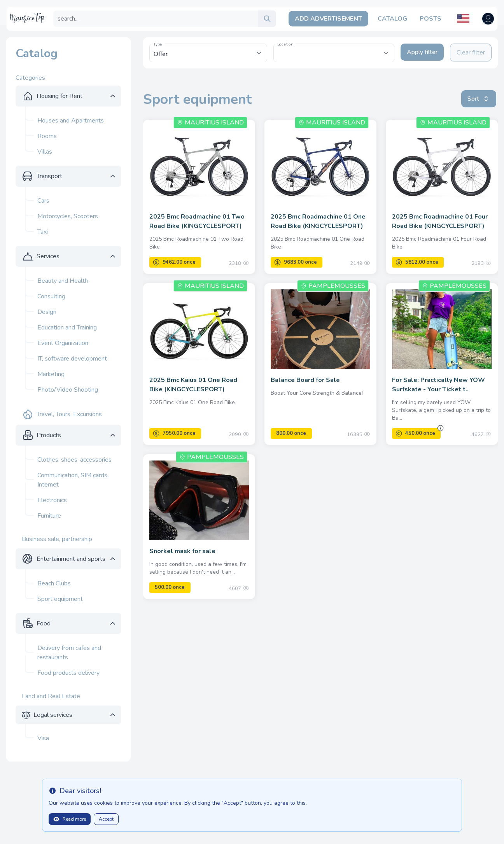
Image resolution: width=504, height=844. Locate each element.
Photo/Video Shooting (68, 390)
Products (49, 435)
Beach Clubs (54, 583)
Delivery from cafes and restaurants (69, 653)
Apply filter (422, 52)
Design (47, 312)
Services (48, 256)
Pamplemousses (333, 286)
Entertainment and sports (71, 559)
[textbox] (334, 49)
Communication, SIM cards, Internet (73, 480)
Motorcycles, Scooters (68, 216)
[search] (267, 19)
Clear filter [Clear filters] (471, 53)
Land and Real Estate (51, 696)
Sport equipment (60, 599)
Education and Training (67, 327)
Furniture (49, 516)
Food (44, 623)
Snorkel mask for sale (182, 551)
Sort (479, 99)
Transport (49, 176)
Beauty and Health (63, 281)
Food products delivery (68, 673)
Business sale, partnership (57, 539)
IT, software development (72, 359)
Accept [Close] (106, 819)
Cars (43, 201)
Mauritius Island (210, 123)
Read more (70, 819)
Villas (45, 152)
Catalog (392, 19)
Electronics (52, 500)
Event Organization (63, 343)
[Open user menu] (488, 19)
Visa (43, 738)
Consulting (51, 296)
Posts (430, 19)
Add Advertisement (328, 19)
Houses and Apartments (71, 121)
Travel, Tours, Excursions (69, 414)
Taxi (43, 232)
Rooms (47, 136)
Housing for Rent (59, 96)
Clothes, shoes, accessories (74, 460)
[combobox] (334, 53)
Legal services (53, 715)
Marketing (51, 374)
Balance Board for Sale (305, 380)
